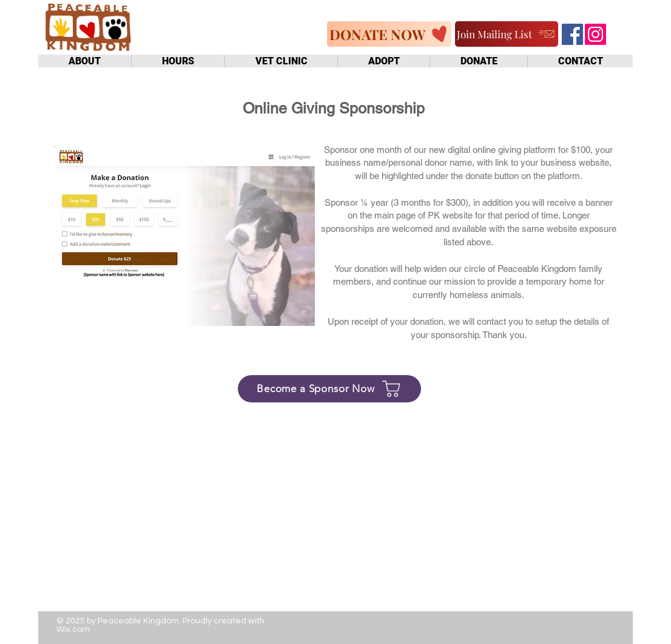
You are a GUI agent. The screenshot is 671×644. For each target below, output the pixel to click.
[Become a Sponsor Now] (329, 389)
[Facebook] (572, 34)
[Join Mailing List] (507, 34)
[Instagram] (595, 34)
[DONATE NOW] (389, 34)
